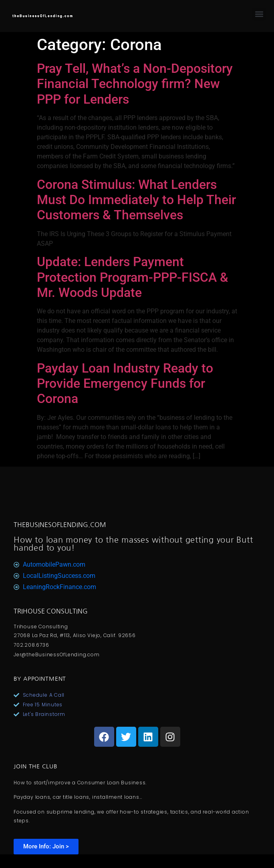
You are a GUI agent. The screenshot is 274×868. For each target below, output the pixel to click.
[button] (259, 14)
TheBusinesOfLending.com (60, 525)
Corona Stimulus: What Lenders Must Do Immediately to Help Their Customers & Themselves (136, 200)
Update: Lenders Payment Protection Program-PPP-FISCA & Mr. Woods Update (133, 277)
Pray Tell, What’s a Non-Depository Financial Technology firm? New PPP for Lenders (135, 84)
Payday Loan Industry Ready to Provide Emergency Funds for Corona (125, 384)
